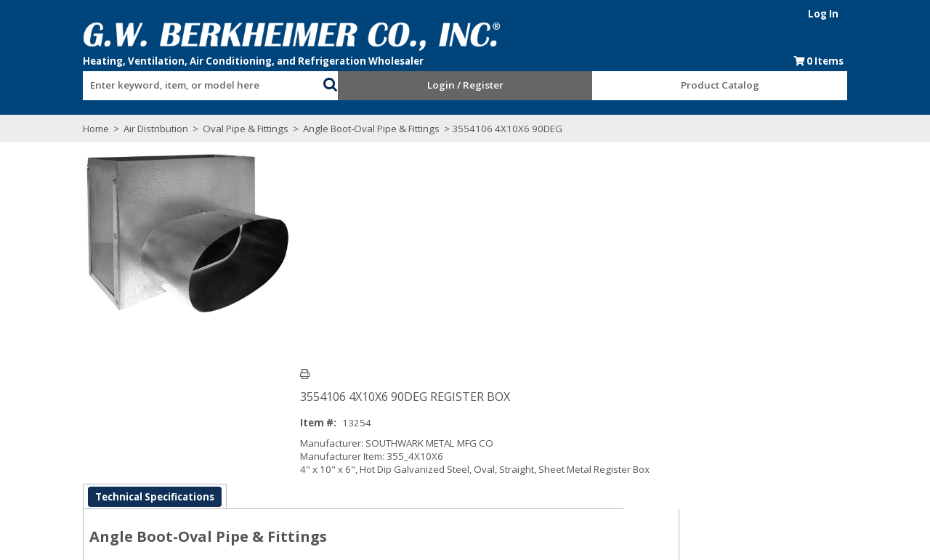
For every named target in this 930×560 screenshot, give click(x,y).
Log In (833, 14)
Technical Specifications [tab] (145, 389)
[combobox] (196, 82)
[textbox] (189, 86)
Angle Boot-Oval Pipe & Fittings (361, 129)
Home (86, 129)
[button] (327, 83)
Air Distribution (146, 129)
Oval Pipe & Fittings (235, 129)
